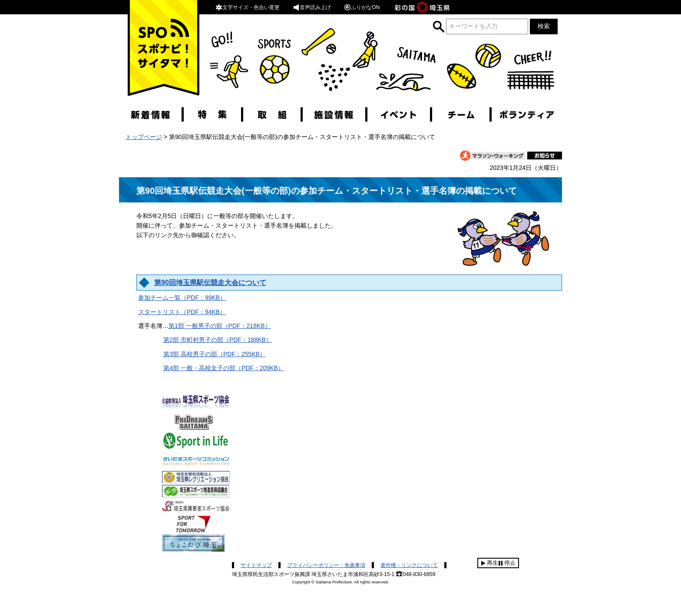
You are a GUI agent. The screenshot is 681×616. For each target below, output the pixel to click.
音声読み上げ (312, 7)
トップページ (144, 137)
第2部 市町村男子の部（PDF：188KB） (218, 340)
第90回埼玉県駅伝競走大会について (210, 283)
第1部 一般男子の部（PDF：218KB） (220, 326)
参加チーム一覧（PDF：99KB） (182, 298)
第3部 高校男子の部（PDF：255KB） (215, 354)
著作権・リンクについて (409, 565)
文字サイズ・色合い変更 (248, 7)
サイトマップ (256, 565)
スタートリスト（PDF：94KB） (182, 312)
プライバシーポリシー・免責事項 (326, 565)
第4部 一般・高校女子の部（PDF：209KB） (224, 368)
